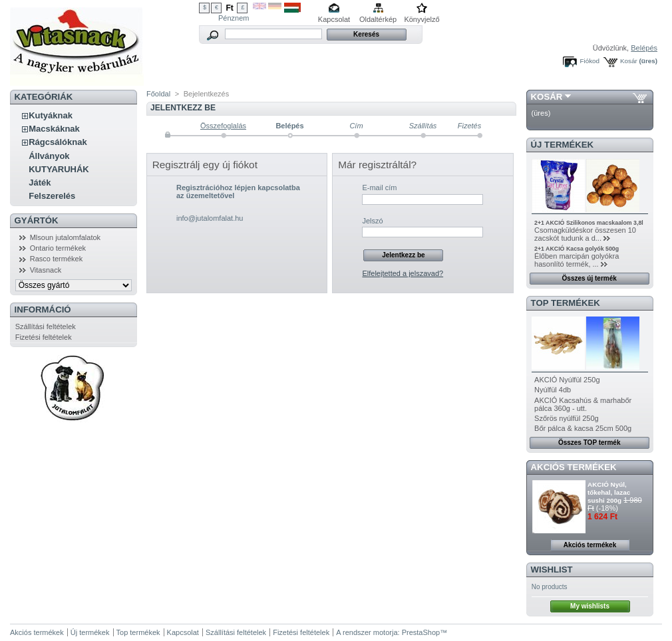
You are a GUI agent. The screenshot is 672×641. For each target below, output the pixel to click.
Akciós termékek (574, 467)
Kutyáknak (51, 115)
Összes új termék (589, 278)
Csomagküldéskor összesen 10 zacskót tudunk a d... (585, 234)
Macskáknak (54, 129)
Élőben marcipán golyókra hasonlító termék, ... (577, 260)
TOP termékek (566, 303)
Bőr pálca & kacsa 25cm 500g (583, 428)
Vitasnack (46, 270)
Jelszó (372, 221)
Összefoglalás (223, 126)
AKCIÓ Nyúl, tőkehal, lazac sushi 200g (609, 492)
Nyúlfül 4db (553, 390)
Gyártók (37, 220)
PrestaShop (421, 632)
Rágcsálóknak (58, 142)
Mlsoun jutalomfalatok (65, 237)
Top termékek (138, 632)
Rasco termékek (56, 259)
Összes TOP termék (589, 443)
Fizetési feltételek (44, 337)
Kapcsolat (334, 19)
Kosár (629, 61)
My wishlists (590, 606)
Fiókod (589, 61)
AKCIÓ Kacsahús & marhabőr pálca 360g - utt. (583, 404)
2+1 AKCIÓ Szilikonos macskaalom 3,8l (589, 223)
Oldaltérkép (378, 19)
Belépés (644, 48)
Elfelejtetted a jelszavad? (403, 273)
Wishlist (552, 570)
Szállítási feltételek (46, 326)
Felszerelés (52, 196)
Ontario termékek (58, 248)
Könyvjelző (421, 19)
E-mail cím (379, 188)
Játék (40, 183)
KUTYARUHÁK (59, 169)
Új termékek (563, 145)
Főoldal (158, 94)
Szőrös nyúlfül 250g (567, 418)
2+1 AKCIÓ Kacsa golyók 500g (577, 249)
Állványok (49, 156)
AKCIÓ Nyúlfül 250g (567, 380)
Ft (229, 8)
